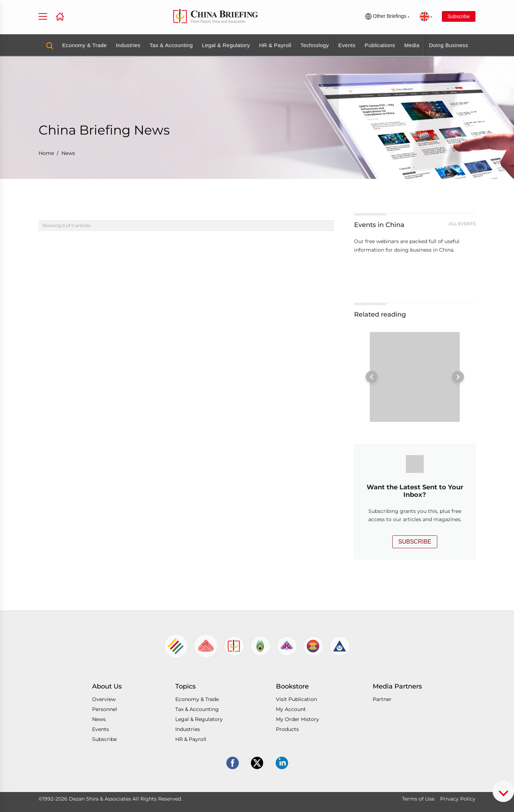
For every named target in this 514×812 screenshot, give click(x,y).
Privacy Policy (458, 799)
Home (46, 153)
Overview (104, 699)
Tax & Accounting (171, 45)
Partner (382, 699)
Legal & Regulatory (226, 45)
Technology (315, 45)
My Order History (298, 719)
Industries (128, 45)
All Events (462, 224)
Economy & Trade (84, 45)
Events (347, 45)
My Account (291, 709)
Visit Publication (296, 699)
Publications (380, 45)
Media (412, 45)
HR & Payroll (275, 45)
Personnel (105, 709)
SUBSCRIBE (415, 542)
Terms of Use (418, 799)
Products (287, 729)
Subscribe (459, 16)
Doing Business (449, 45)
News (68, 153)
